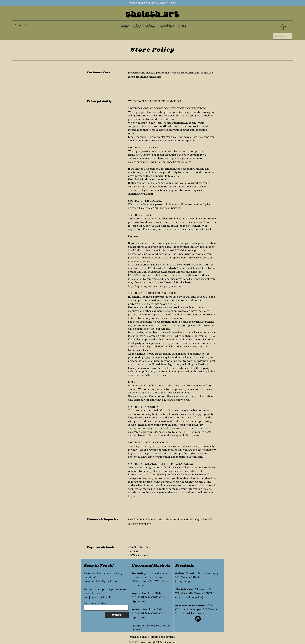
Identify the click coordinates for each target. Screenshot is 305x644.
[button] (286, 27)
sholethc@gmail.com (188, 73)
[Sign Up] (117, 615)
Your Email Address (96, 604)
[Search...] (27, 25)
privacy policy (139, 637)
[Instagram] (198, 619)
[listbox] (283, 36)
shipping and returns (162, 637)
